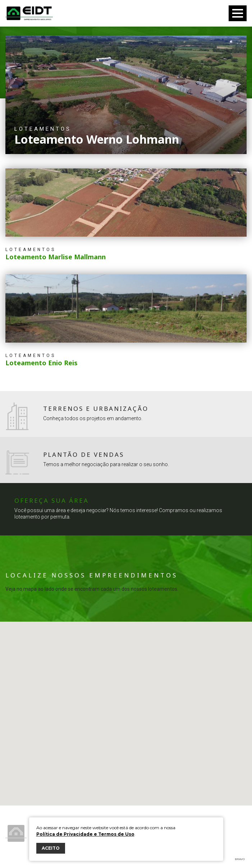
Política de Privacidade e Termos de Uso (85, 834)
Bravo (240, 859)
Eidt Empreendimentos (29, 13)
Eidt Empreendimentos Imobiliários (16, 833)
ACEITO (51, 848)
